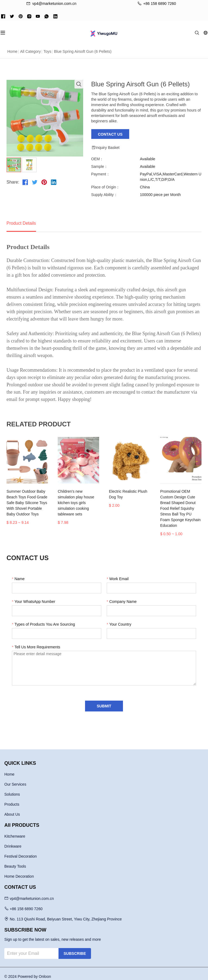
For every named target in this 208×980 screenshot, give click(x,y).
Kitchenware (15, 831)
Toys (47, 51)
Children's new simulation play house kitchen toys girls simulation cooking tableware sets (77, 500)
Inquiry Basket (105, 148)
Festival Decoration (21, 851)
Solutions (12, 789)
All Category (30, 51)
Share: (13, 182)
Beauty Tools (15, 861)
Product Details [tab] (21, 223)
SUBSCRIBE (75, 948)
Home (12, 51)
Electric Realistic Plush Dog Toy (129, 494)
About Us (12, 809)
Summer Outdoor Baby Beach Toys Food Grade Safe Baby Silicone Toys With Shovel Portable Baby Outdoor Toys (29, 503)
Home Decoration (19, 871)
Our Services (15, 779)
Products (12, 799)
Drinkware (13, 841)
